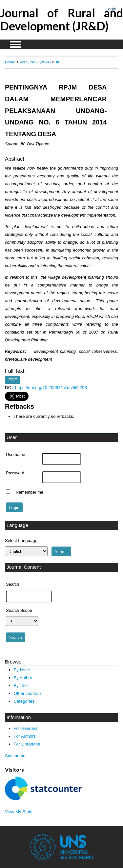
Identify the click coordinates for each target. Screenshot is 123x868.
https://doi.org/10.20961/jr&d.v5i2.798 (51, 388)
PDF (13, 380)
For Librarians (27, 744)
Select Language (21, 540)
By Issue (22, 670)
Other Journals (28, 693)
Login (111, 9)
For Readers (26, 728)
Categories (24, 701)
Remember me (30, 492)
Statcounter (16, 756)
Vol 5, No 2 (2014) (35, 62)
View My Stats (19, 812)
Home (10, 62)
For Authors (25, 736)
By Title (21, 686)
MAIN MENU (15, 44)
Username (15, 455)
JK (57, 62)
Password (15, 473)
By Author (23, 678)
